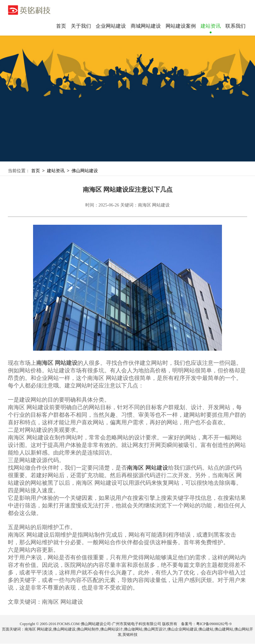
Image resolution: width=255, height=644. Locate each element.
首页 (61, 26)
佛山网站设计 (111, 630)
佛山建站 (206, 630)
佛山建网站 (224, 630)
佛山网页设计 (155, 630)
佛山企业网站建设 (182, 630)
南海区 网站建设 (147, 468)
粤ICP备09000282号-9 (214, 624)
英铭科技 (130, 635)
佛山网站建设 (87, 171)
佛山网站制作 (88, 630)
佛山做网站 (133, 630)
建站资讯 (57, 171)
